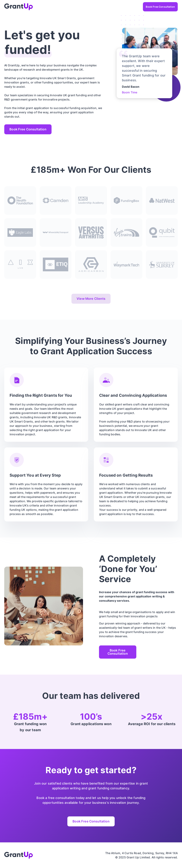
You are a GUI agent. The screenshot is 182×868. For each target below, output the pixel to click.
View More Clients (91, 299)
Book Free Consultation (160, 7)
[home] (18, 7)
